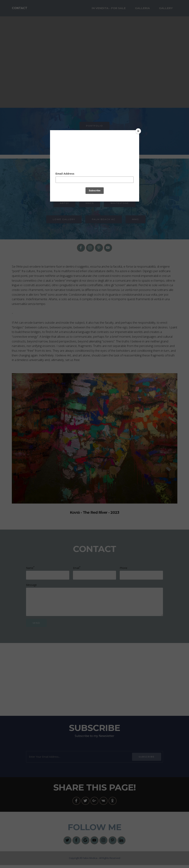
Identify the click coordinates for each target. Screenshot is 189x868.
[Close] (138, 131)
